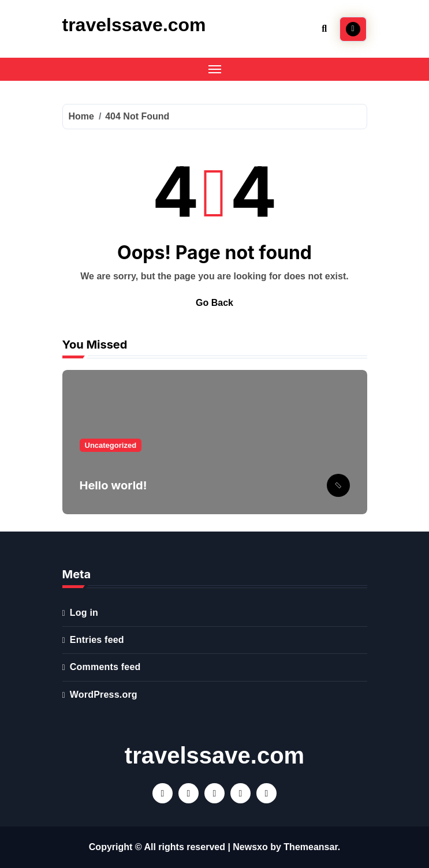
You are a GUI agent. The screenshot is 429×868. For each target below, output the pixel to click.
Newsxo (250, 847)
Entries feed (97, 640)
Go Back (214, 303)
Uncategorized (111, 445)
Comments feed (105, 667)
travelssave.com (134, 25)
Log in (84, 613)
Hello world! (113, 485)
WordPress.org (104, 695)
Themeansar (310, 847)
